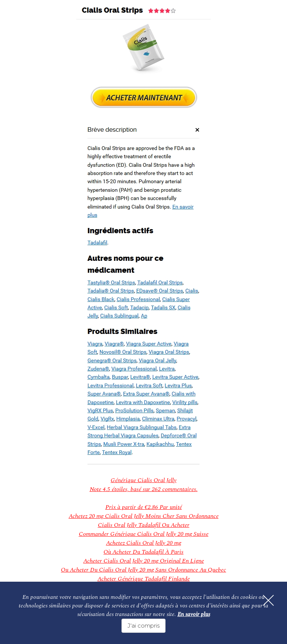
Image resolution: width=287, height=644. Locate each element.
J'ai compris (143, 626)
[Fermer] (268, 600)
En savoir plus (194, 614)
